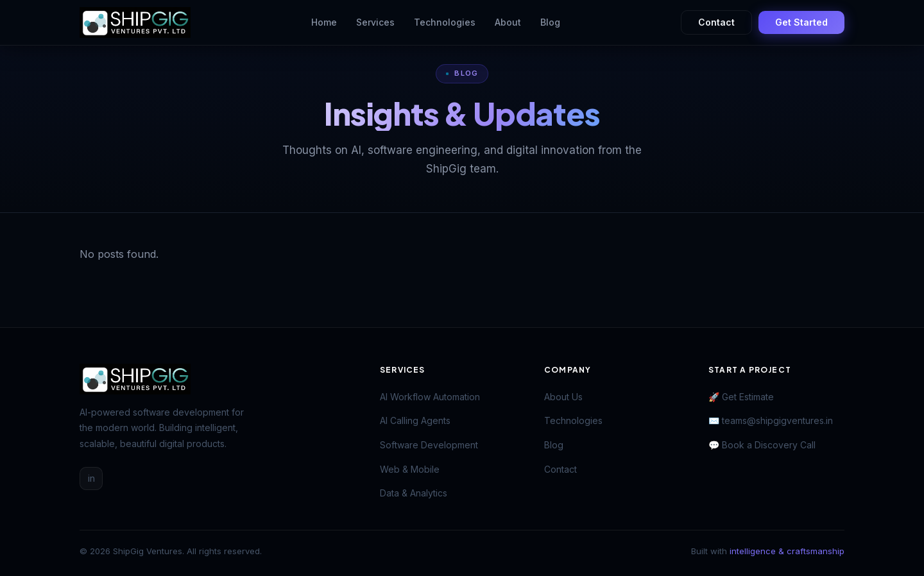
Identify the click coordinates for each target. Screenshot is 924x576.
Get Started (801, 22)
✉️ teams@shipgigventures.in (771, 420)
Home (324, 22)
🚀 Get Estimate (741, 397)
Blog (550, 22)
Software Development (429, 445)
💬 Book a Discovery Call (762, 445)
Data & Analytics (414, 493)
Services (375, 22)
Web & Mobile (410, 469)
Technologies (445, 22)
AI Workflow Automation (430, 397)
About (508, 22)
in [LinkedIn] (91, 478)
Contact (716, 22)
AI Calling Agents (415, 420)
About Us (563, 397)
